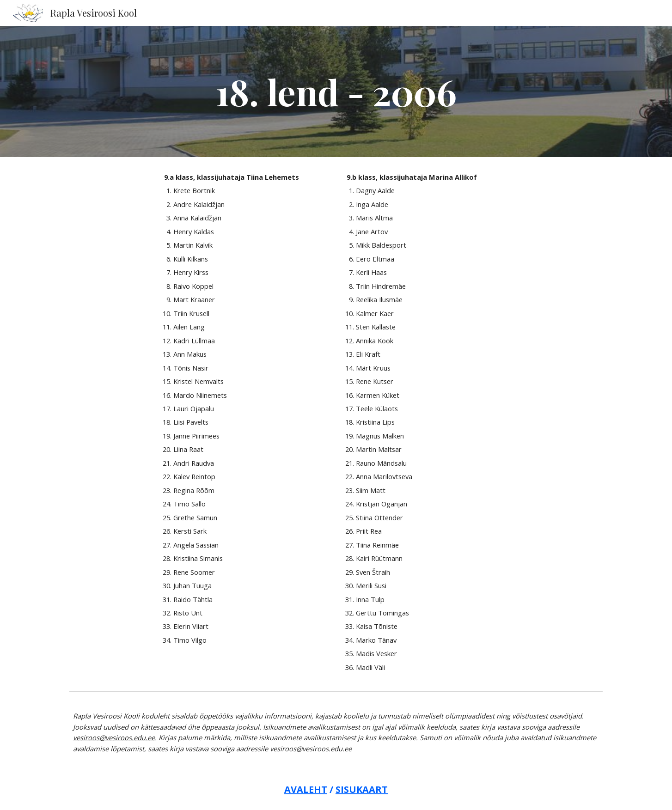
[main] (336, 91)
